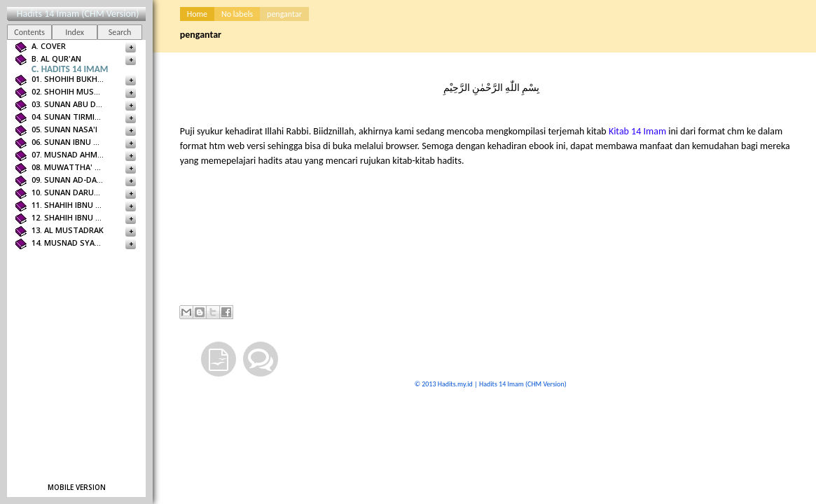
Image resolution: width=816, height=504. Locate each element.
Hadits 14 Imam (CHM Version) (78, 14)
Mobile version (77, 487)
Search (120, 32)
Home (197, 14)
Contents (29, 32)
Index (75, 32)
